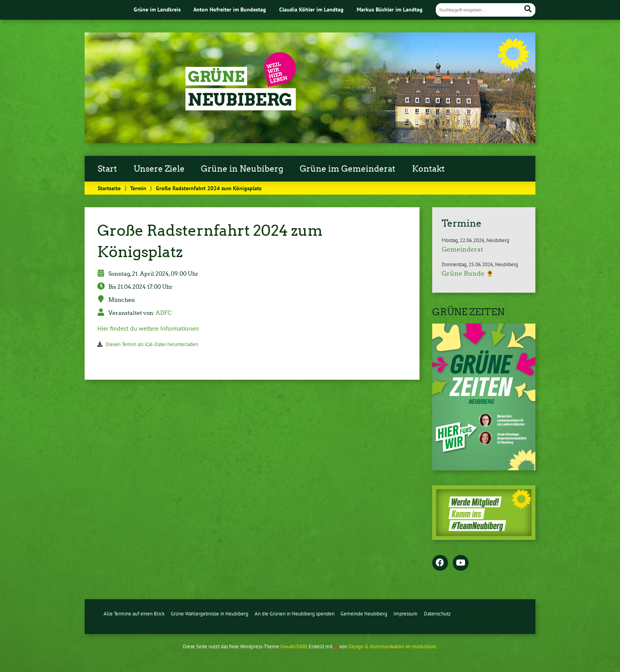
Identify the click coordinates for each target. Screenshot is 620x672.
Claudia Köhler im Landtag (311, 9)
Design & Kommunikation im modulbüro (392, 646)
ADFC (164, 313)
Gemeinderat (462, 249)
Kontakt (428, 169)
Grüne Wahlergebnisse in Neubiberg (210, 614)
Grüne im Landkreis (157, 9)
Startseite (109, 188)
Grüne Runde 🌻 (468, 274)
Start (107, 169)
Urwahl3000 (294, 646)
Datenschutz (437, 614)
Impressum (405, 614)
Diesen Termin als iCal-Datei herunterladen (152, 344)
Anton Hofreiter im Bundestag (230, 9)
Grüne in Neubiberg (242, 169)
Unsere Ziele (159, 169)
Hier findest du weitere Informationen (148, 328)
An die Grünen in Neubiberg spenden (295, 614)
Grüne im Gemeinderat (348, 169)
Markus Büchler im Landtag (390, 9)
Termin (138, 188)
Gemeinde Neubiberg (364, 614)
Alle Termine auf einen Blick (134, 614)
